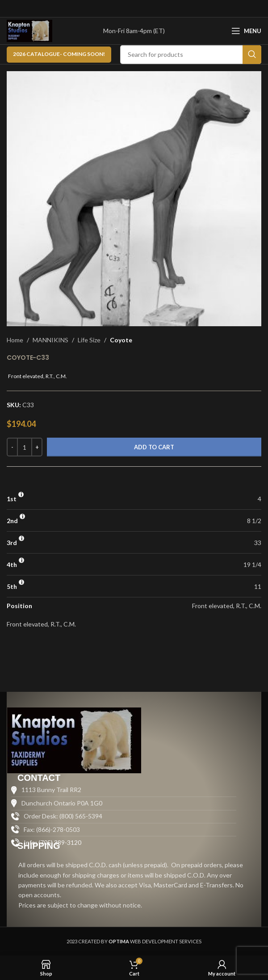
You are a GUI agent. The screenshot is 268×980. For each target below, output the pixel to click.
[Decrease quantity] (12, 447)
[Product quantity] (25, 447)
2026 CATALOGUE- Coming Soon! (59, 54)
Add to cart (154, 447)
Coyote (121, 340)
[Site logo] (29, 30)
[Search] (191, 55)
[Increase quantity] (37, 447)
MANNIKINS (50, 340)
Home (15, 340)
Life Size (89, 340)
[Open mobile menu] (246, 31)
